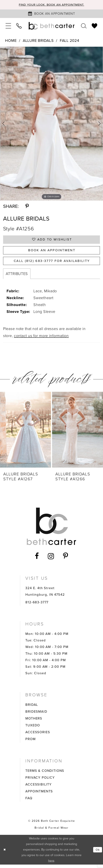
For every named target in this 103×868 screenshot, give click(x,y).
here (51, 864)
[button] (8, 26)
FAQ (29, 802)
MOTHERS (34, 722)
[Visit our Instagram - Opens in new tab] (51, 560)
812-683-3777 (37, 606)
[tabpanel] (52, 124)
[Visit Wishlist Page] (95, 26)
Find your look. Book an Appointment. (52, 5)
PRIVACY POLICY (40, 781)
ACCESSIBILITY (39, 788)
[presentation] (25, 433)
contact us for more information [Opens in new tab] (41, 339)
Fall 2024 (70, 41)
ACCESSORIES (38, 736)
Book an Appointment (52, 252)
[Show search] (84, 26)
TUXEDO (33, 729)
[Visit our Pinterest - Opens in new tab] (66, 560)
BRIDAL (32, 708)
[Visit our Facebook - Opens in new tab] (37, 560)
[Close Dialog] (5, 853)
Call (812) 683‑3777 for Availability (52, 264)
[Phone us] (19, 26)
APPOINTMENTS (39, 795)
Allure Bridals (38, 41)
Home (11, 41)
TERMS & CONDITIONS (45, 774)
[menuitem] (8, 26)
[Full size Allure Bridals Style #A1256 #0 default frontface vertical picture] (52, 124)
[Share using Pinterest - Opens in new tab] (27, 207)
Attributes (17, 277)
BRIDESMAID (36, 715)
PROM (30, 742)
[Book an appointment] (52, 14)
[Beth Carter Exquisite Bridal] (52, 26)
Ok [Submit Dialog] (97, 853)
